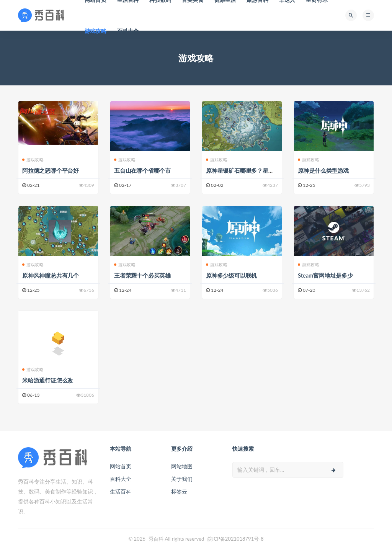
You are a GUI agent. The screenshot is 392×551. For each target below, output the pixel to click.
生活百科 (121, 491)
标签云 (179, 491)
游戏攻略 (96, 31)
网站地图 (182, 466)
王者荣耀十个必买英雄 (142, 275)
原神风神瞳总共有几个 (51, 275)
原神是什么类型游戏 (323, 170)
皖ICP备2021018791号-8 (236, 539)
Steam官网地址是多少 (325, 275)
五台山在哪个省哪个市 (142, 170)
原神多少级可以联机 (231, 275)
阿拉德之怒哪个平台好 (51, 170)
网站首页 (121, 466)
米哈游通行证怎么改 (48, 380)
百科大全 (128, 31)
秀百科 (156, 539)
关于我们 (182, 479)
